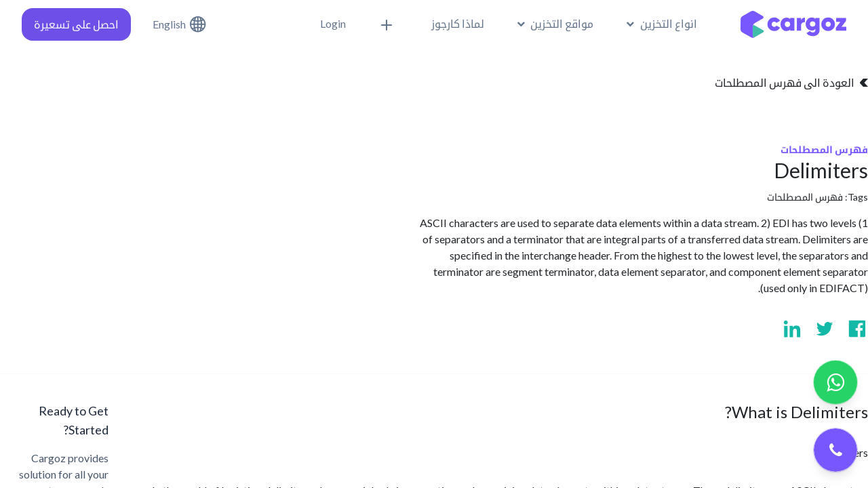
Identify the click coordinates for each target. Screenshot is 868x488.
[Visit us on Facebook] (857, 329)
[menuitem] (458, 24)
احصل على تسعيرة (76, 24)
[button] (389, 24)
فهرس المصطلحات (805, 197)
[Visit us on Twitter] (825, 329)
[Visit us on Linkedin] (792, 329)
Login (333, 23)
